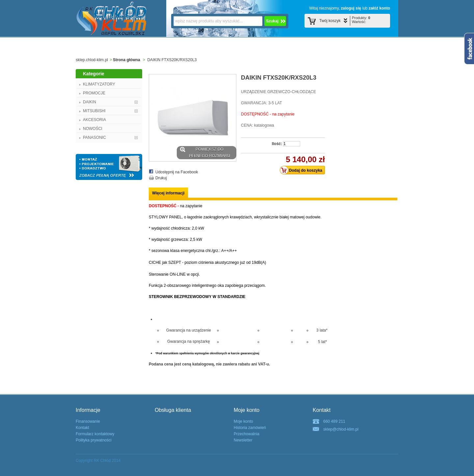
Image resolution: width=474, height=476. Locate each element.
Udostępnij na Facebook (177, 172)
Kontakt (82, 428)
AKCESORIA (94, 120)
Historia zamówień (250, 428)
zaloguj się (351, 8)
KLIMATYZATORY (99, 84)
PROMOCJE (94, 93)
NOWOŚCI (93, 129)
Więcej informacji (168, 193)
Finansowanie (88, 421)
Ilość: (277, 144)
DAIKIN (90, 102)
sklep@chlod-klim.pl (341, 429)
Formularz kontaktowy (95, 434)
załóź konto (379, 8)
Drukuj (161, 178)
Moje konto (243, 421)
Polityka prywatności (94, 440)
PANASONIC (94, 138)
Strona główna (127, 60)
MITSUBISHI (94, 111)
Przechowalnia (247, 434)
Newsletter (243, 440)
